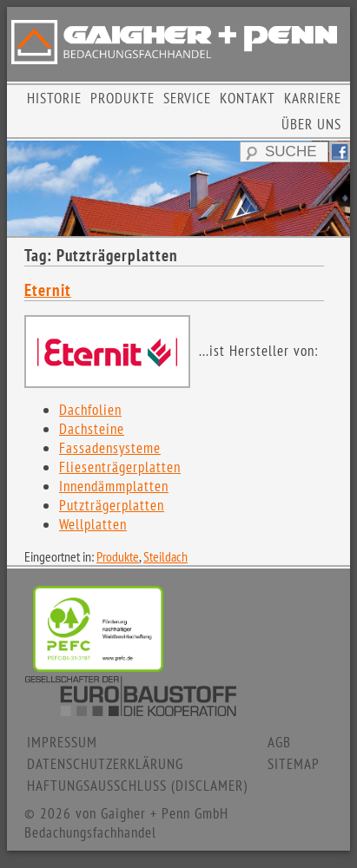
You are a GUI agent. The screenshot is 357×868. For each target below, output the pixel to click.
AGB (279, 742)
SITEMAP (294, 764)
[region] (178, 188)
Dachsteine (92, 429)
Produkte (118, 556)
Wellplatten (93, 524)
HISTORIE (54, 98)
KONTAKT (248, 98)
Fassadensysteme (110, 448)
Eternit (48, 290)
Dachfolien (90, 410)
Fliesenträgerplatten (120, 467)
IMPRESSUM (62, 742)
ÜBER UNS (311, 124)
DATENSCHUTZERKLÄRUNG (105, 764)
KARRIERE (313, 98)
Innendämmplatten (114, 486)
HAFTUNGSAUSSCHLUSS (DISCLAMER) (137, 786)
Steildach (165, 556)
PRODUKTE (122, 98)
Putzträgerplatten (112, 505)
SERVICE (187, 98)
